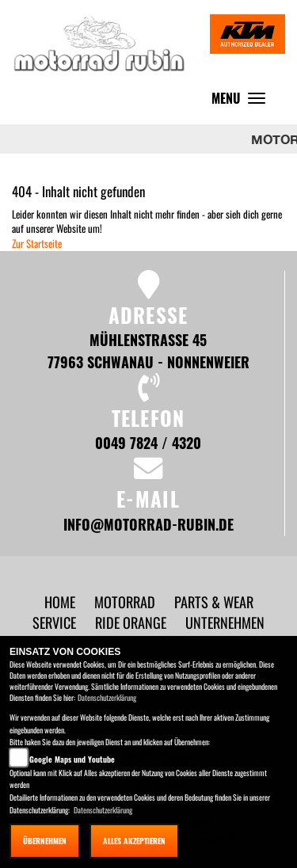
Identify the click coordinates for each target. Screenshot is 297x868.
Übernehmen (45, 841)
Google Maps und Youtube (72, 759)
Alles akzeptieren (134, 841)
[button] (126, 602)
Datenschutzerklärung (107, 697)
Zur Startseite (37, 243)
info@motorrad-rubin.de (148, 524)
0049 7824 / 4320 (148, 442)
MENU (242, 102)
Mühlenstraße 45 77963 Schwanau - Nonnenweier (148, 350)
